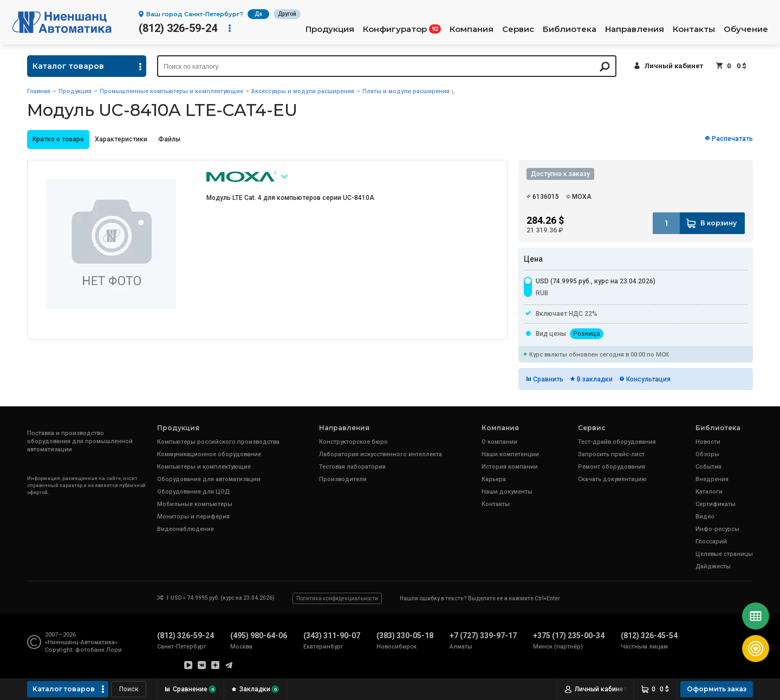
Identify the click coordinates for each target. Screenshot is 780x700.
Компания (472, 29)
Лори (114, 650)
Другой (287, 14)
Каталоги (709, 492)
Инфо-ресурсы (717, 529)
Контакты (694, 29)
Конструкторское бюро (353, 442)
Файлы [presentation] (169, 139)
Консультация (648, 379)
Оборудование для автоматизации (209, 479)
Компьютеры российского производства (218, 442)
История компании (510, 467)
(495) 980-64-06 (259, 636)
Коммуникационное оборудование (209, 454)
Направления (635, 29)
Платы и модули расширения (406, 91)
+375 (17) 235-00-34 (569, 636)
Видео (705, 517)
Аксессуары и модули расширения (303, 91)
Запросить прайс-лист (611, 454)
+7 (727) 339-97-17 (483, 636)
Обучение (746, 29)
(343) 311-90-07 (332, 636)
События (708, 467)
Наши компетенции (510, 454)
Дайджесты (713, 566)
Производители (343, 479)
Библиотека (570, 29)
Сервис (518, 29)
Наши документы (507, 492)
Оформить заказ (717, 689)
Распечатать (732, 139)
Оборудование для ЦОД (193, 492)
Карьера (494, 479)
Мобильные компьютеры (195, 504)
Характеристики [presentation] (121, 139)
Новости (708, 442)
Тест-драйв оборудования (617, 442)
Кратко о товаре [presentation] (58, 139)
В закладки (595, 379)
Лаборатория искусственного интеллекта (381, 454)
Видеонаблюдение (186, 529)
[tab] (58, 140)
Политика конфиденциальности (337, 598)
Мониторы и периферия (193, 517)
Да (258, 14)
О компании (499, 442)
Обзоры (707, 454)
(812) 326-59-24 (178, 28)
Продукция (330, 29)
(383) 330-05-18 (405, 636)
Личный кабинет (674, 66)
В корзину (719, 223)
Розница (587, 334)
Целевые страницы (724, 554)
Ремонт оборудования (612, 467)
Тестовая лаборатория (352, 467)
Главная (39, 91)
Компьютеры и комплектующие (204, 467)
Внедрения (712, 479)
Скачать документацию (612, 479)
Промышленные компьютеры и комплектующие (171, 91)
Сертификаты (716, 504)
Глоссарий (711, 542)
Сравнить (548, 379)
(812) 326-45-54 (649, 636)
